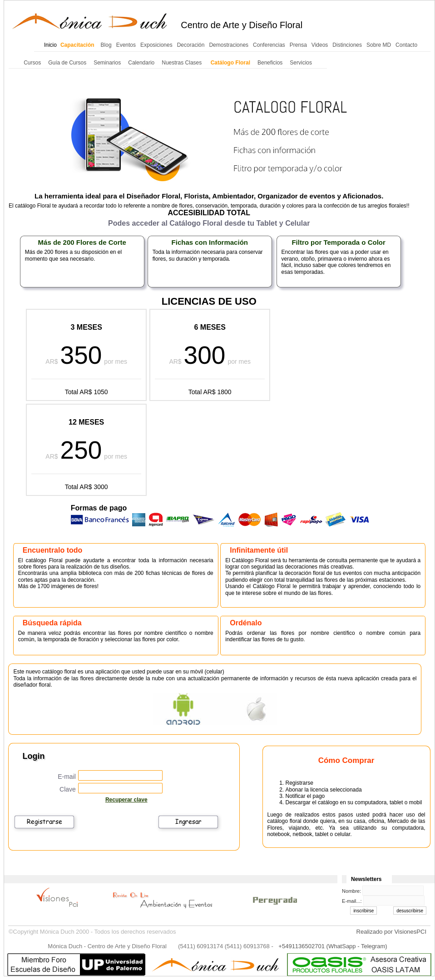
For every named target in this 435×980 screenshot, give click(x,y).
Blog (106, 45)
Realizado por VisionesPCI (391, 932)
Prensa (298, 45)
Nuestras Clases (182, 63)
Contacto (406, 45)
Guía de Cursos (67, 63)
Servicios (301, 63)
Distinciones (347, 45)
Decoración (191, 45)
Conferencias (269, 45)
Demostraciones (229, 45)
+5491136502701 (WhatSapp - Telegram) (333, 946)
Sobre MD (379, 45)
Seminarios (107, 63)
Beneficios (270, 63)
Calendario (141, 63)
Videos (320, 45)
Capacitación (77, 45)
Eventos (126, 45)
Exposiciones (156, 45)
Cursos (32, 63)
